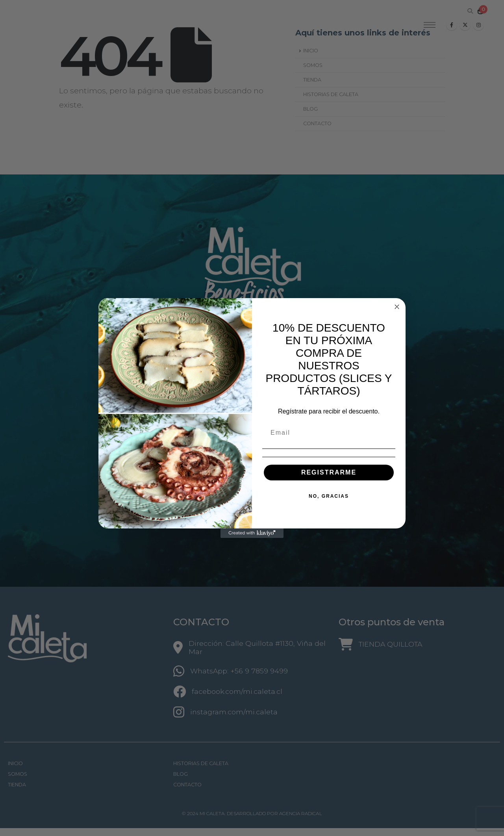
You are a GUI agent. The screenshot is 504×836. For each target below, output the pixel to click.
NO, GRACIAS (329, 496)
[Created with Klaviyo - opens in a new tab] (252, 533)
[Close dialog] (397, 307)
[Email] (329, 433)
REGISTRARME (329, 472)
